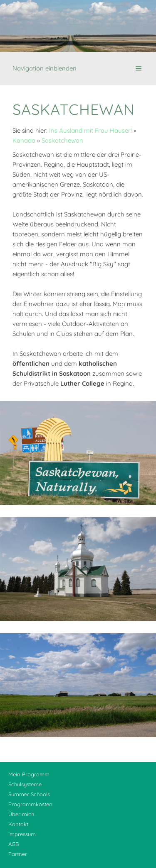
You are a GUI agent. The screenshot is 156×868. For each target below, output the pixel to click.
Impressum (22, 834)
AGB (14, 844)
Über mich (21, 814)
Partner (18, 854)
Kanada (24, 140)
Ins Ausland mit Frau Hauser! (90, 130)
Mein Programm (29, 774)
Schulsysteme (25, 784)
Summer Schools (29, 794)
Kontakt (18, 824)
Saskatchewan (62, 140)
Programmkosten (30, 804)
